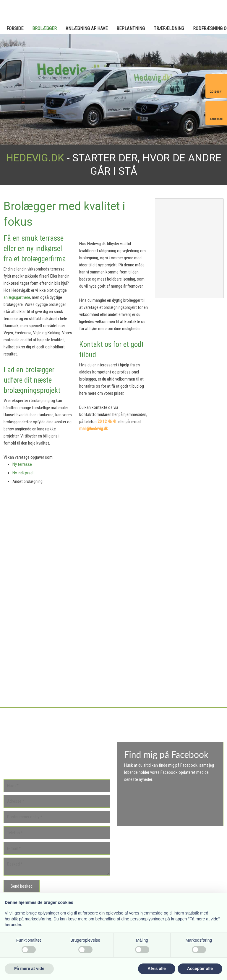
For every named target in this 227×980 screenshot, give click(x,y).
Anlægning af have (87, 28)
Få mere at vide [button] (29, 968)
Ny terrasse (22, 464)
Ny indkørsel (23, 473)
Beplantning (131, 28)
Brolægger (44, 28)
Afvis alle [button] (157, 968)
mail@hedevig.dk (94, 429)
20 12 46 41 (107, 422)
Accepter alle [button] (200, 968)
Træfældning (169, 28)
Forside (15, 28)
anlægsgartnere (17, 297)
